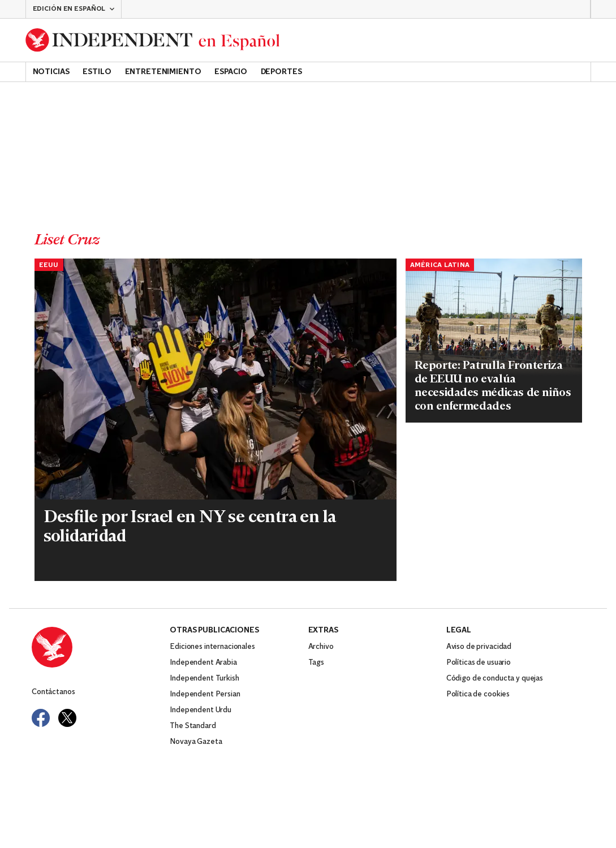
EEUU (49, 265)
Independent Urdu (201, 710)
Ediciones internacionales (212, 647)
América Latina (440, 265)
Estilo (97, 72)
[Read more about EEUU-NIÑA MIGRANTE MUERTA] (494, 317)
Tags (316, 663)
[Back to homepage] (153, 40)
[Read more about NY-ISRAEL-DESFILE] (216, 379)
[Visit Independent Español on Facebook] (41, 718)
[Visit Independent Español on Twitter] (67, 718)
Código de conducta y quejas (495, 679)
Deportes (281, 72)
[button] (74, 9)
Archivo (321, 647)
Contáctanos (53, 692)
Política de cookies (478, 694)
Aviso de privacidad (479, 647)
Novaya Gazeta (196, 742)
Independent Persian (205, 694)
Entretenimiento (163, 72)
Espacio (231, 72)
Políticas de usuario (479, 663)
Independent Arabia (203, 663)
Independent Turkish (204, 679)
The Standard (193, 726)
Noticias (51, 72)
